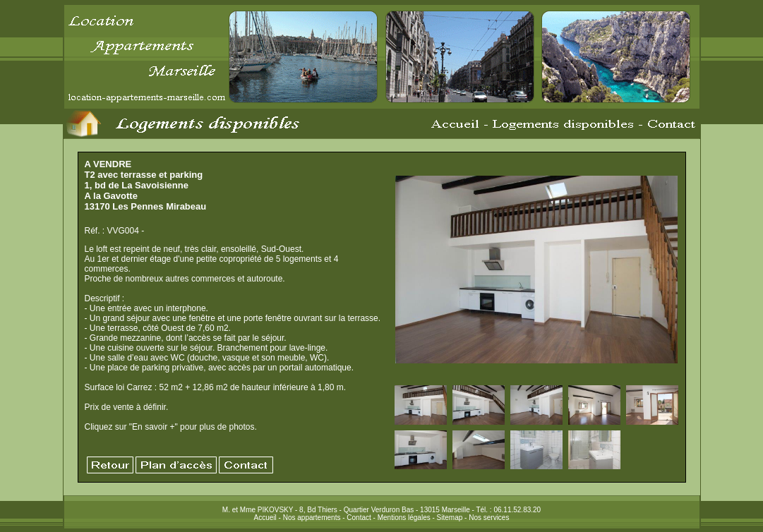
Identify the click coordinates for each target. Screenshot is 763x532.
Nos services (489, 518)
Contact (359, 518)
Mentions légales (404, 518)
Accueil (265, 518)
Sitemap (450, 518)
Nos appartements (312, 518)
